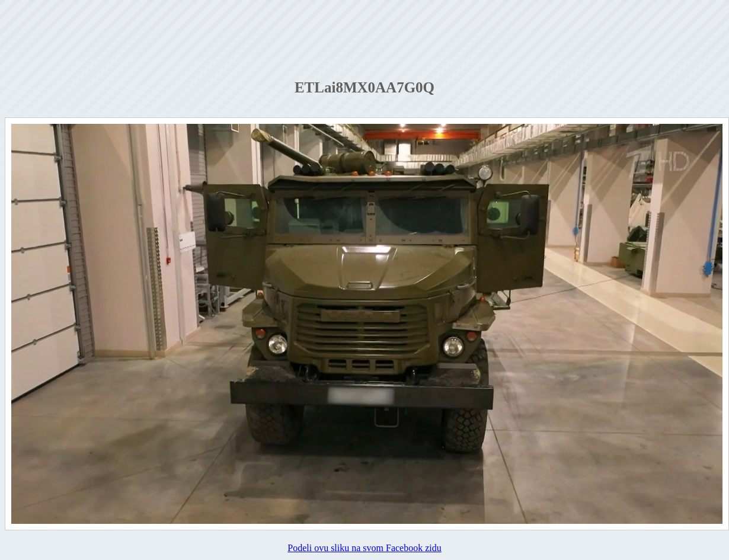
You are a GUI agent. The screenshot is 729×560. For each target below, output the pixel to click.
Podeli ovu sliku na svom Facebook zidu (364, 548)
